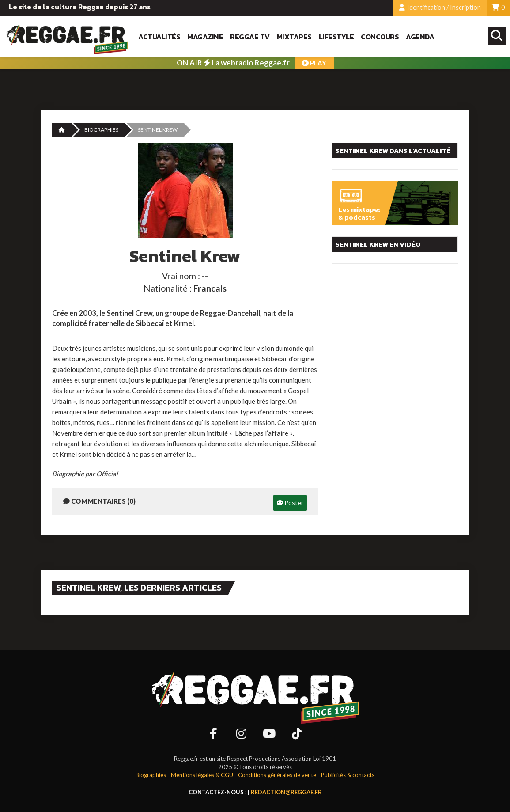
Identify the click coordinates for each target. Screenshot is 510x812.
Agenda (420, 37)
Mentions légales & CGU (202, 775)
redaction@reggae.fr (286, 792)
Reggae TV (250, 37)
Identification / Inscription (440, 7)
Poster (290, 503)
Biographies (101, 130)
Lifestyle (336, 37)
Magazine (205, 37)
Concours (380, 37)
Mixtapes (294, 37)
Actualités (159, 37)
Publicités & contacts (348, 775)
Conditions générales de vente (277, 775)
